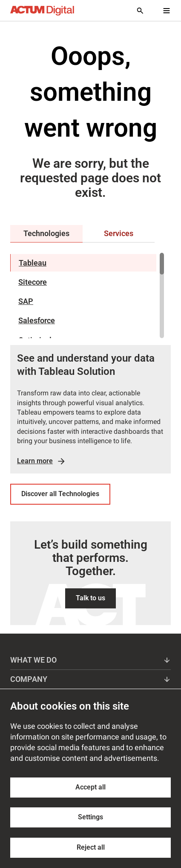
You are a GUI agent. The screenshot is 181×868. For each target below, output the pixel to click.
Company (90, 679)
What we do (90, 660)
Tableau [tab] (33, 263)
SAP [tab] (26, 301)
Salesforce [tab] (37, 320)
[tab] (46, 234)
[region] (87, 295)
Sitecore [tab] (33, 282)
